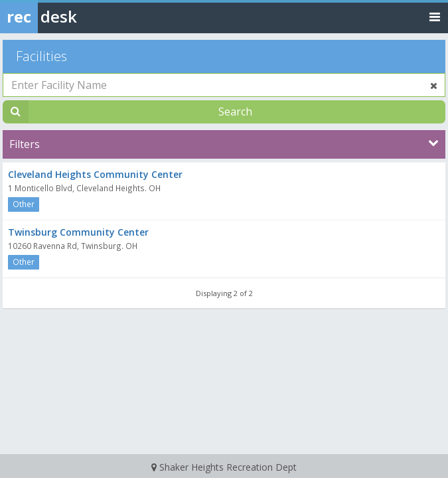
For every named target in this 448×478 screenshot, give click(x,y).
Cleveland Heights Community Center (95, 174)
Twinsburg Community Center (78, 232)
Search (235, 112)
